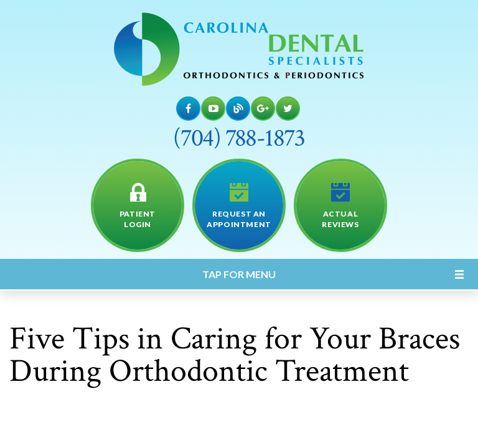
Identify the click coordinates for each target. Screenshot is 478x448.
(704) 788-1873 (239, 138)
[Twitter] (288, 109)
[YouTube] (213, 109)
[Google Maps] (263, 109)
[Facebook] (188, 109)
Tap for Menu (239, 274)
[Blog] (238, 109)
